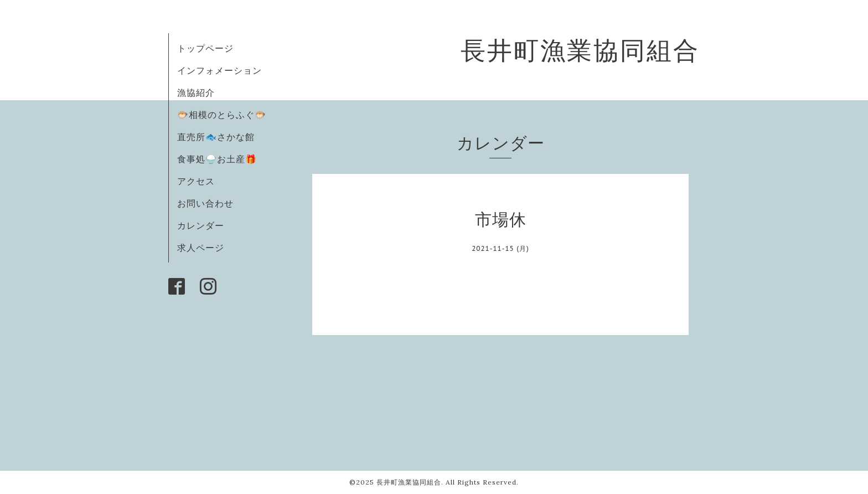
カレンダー (201, 225)
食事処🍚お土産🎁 (217, 159)
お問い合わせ (205, 203)
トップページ (205, 48)
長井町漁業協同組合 (580, 50)
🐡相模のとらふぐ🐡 (222, 115)
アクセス (196, 181)
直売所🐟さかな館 (216, 137)
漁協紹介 (196, 92)
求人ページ (201, 248)
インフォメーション (219, 70)
